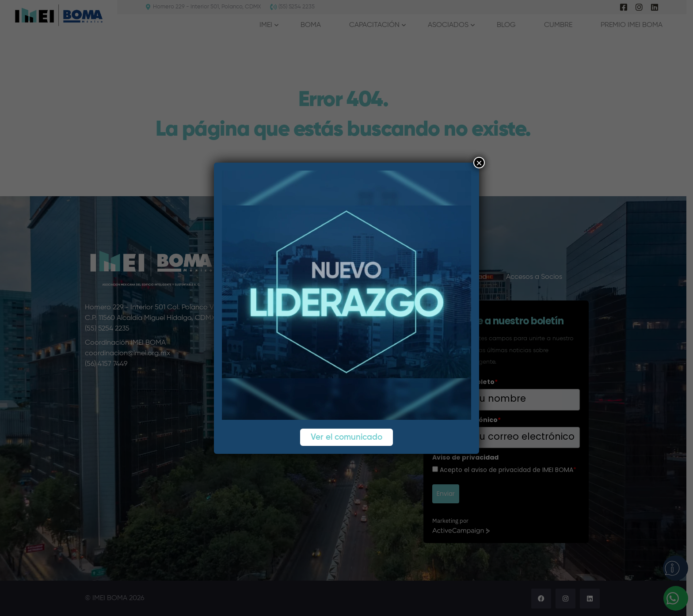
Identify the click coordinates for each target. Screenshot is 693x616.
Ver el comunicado (346, 437)
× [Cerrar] (479, 163)
